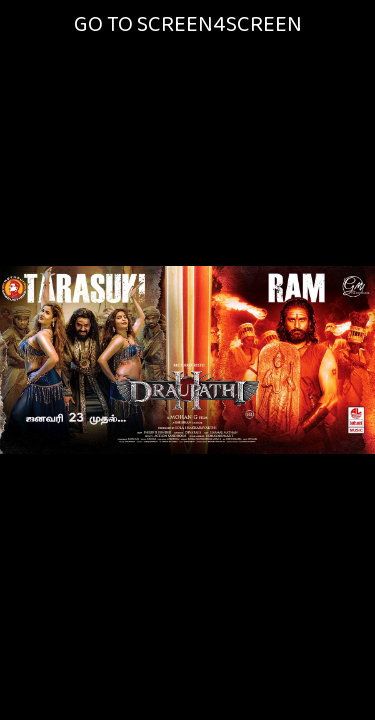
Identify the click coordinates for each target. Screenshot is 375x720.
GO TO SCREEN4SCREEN (188, 24)
